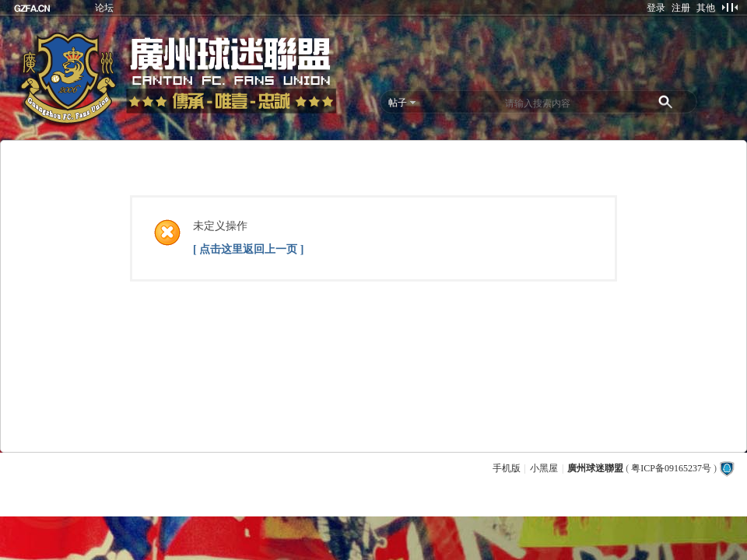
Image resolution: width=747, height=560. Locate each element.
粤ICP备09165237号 (671, 468)
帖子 (398, 103)
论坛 (104, 8)
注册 (681, 8)
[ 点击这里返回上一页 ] (248, 249)
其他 (706, 8)
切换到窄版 (729, 7)
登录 (656, 8)
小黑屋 (544, 468)
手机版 (507, 468)
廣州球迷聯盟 (595, 468)
